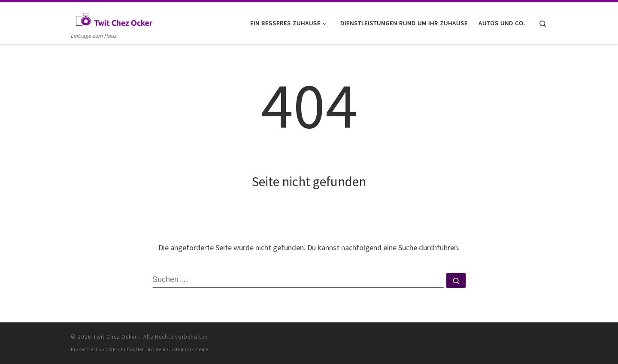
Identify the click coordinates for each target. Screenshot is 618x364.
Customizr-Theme (188, 349)
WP (112, 349)
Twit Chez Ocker (115, 337)
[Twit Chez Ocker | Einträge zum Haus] (114, 18)
